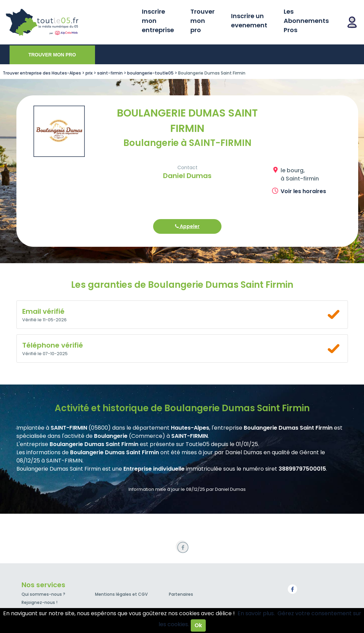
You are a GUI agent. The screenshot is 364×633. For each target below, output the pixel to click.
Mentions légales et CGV (121, 594)
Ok (198, 625)
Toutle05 (68, 22)
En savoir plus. (256, 613)
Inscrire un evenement (249, 21)
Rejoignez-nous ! (39, 602)
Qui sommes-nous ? (43, 594)
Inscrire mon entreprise (158, 21)
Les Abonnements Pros (306, 21)
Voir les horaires (303, 191)
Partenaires (181, 594)
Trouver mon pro (203, 21)
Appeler (187, 226)
